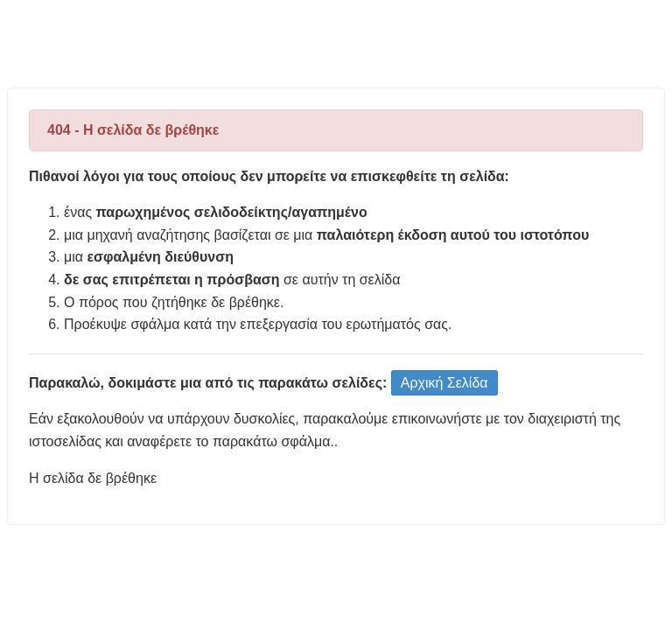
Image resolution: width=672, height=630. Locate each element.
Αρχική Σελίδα (444, 383)
